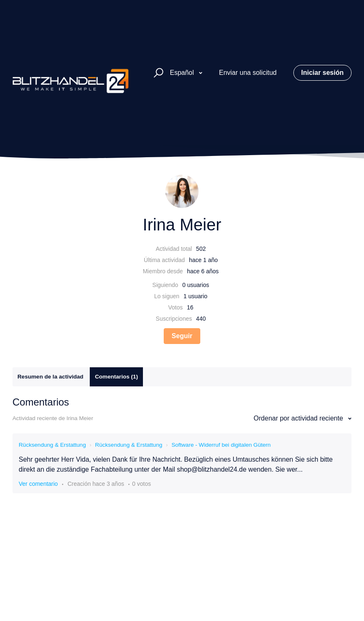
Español (183, 73)
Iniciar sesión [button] (322, 73)
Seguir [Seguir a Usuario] (182, 336)
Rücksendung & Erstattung (52, 445)
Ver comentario (38, 484)
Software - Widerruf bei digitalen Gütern (221, 445)
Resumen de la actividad (50, 377)
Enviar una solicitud (248, 73)
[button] (157, 73)
